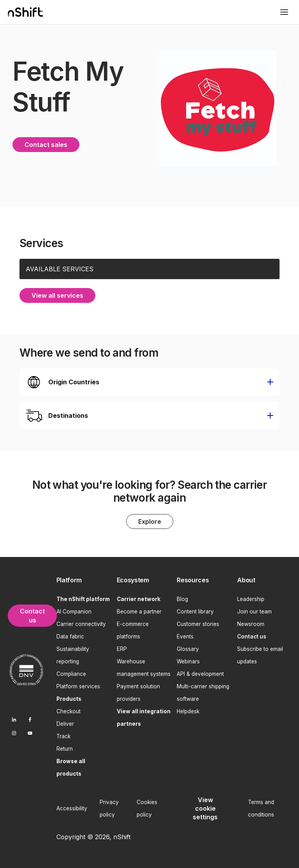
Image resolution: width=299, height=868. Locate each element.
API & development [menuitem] (200, 673)
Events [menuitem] (185, 636)
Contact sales (46, 144)
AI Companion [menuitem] (74, 611)
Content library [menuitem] (195, 611)
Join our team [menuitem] (254, 611)
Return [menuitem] (65, 748)
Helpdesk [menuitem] (188, 711)
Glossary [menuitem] (188, 648)
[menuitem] (84, 579)
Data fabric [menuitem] (70, 636)
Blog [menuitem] (182, 598)
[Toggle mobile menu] (284, 12)
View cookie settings (205, 808)
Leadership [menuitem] (251, 598)
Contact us (32, 615)
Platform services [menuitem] (78, 686)
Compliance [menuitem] (71, 673)
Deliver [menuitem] (65, 723)
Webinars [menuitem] (188, 661)
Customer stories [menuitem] (198, 623)
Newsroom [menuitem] (251, 623)
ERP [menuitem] (122, 648)
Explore (150, 521)
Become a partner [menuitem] (139, 611)
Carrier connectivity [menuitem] (81, 623)
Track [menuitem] (63, 735)
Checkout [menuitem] (69, 711)
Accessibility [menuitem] (72, 808)
